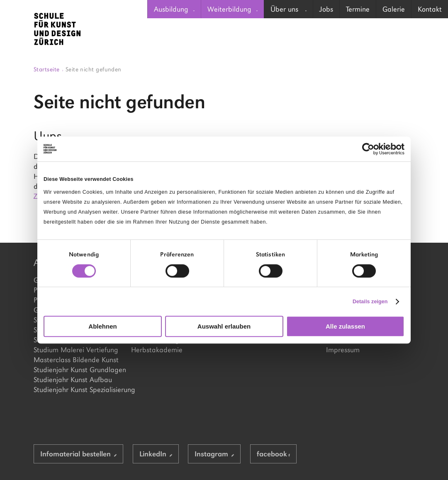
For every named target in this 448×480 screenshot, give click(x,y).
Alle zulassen (345, 326)
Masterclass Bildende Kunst (76, 360)
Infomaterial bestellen (78, 454)
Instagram (214, 454)
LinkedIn (156, 454)
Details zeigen (370, 302)
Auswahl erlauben (224, 326)
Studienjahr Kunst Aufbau (73, 380)
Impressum (343, 350)
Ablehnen (102, 326)
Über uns (289, 9)
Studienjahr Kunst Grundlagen (78, 370)
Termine (358, 9)
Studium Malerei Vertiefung (76, 350)
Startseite (49, 69)
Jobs (326, 9)
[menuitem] (174, 9)
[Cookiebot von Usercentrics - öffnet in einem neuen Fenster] (368, 149)
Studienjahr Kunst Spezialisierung (78, 390)
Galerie (394, 9)
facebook (273, 454)
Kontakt (430, 9)
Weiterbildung (233, 9)
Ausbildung (174, 9)
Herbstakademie (157, 350)
